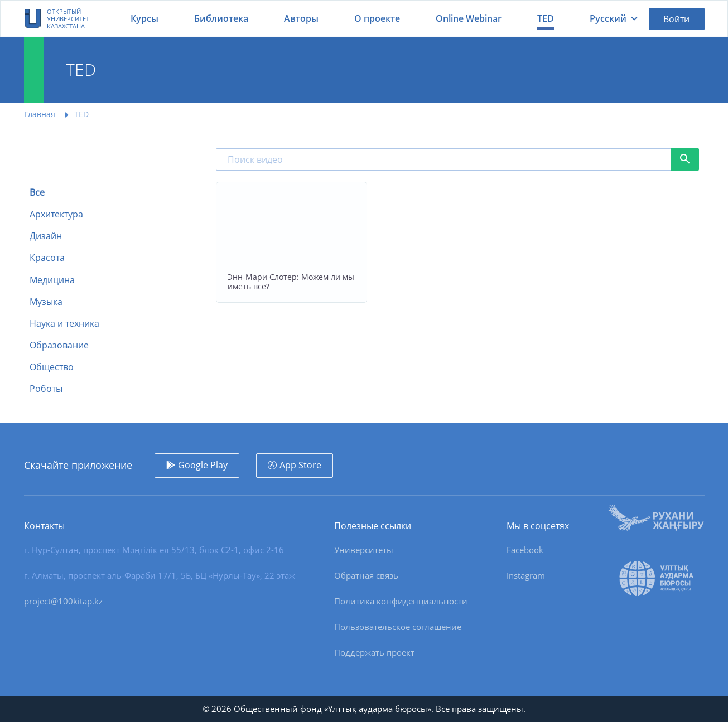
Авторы (301, 18)
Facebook (525, 550)
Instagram (526, 575)
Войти (676, 19)
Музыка (46, 302)
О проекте (377, 18)
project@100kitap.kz (63, 601)
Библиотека (221, 18)
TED (546, 18)
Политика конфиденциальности (401, 601)
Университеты (364, 550)
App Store (300, 465)
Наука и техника (64, 324)
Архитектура (56, 214)
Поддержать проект (374, 652)
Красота (47, 258)
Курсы (144, 18)
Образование (59, 345)
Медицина (52, 280)
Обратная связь (366, 575)
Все (37, 193)
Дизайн (46, 236)
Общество (52, 367)
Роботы (46, 389)
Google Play (203, 465)
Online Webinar (469, 18)
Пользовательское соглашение (398, 627)
